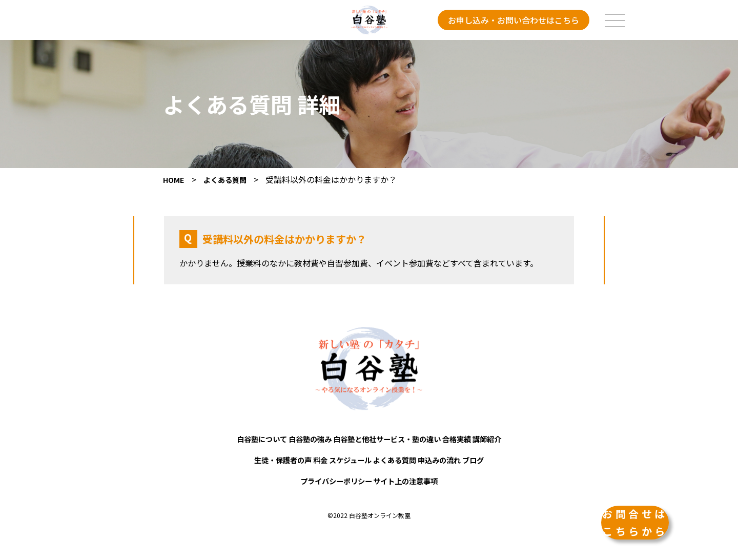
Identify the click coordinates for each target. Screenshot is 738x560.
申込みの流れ (462, 459)
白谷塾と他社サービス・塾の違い (389, 441)
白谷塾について (230, 441)
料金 (301, 459)
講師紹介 (521, 441)
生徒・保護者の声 (250, 459)
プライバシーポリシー (327, 476)
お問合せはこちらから (625, 498)
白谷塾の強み (293, 441)
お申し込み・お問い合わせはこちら (514, 20)
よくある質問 (403, 459)
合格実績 (478, 441)
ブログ (509, 459)
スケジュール (344, 459)
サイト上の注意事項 (415, 476)
